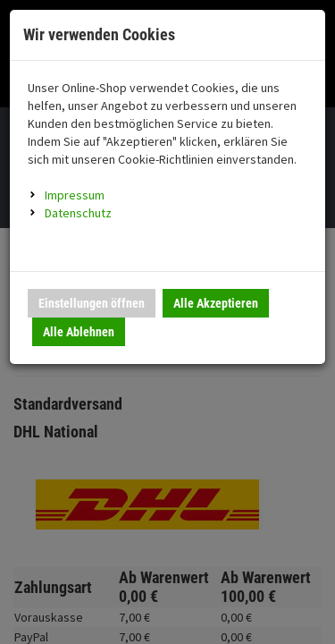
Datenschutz (78, 213)
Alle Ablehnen (79, 332)
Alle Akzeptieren (216, 303)
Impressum (75, 195)
